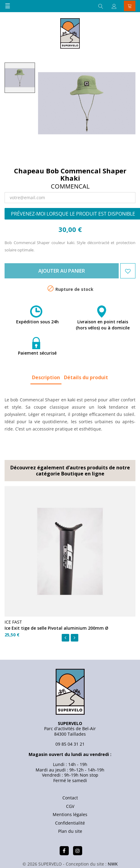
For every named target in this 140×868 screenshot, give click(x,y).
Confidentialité (70, 823)
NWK (113, 864)
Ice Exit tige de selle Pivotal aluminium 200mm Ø (56, 628)
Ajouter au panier (62, 271)
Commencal (70, 186)
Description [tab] (46, 377)
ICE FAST (13, 622)
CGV (70, 806)
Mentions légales (70, 814)
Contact (70, 798)
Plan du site (70, 831)
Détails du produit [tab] (86, 377)
